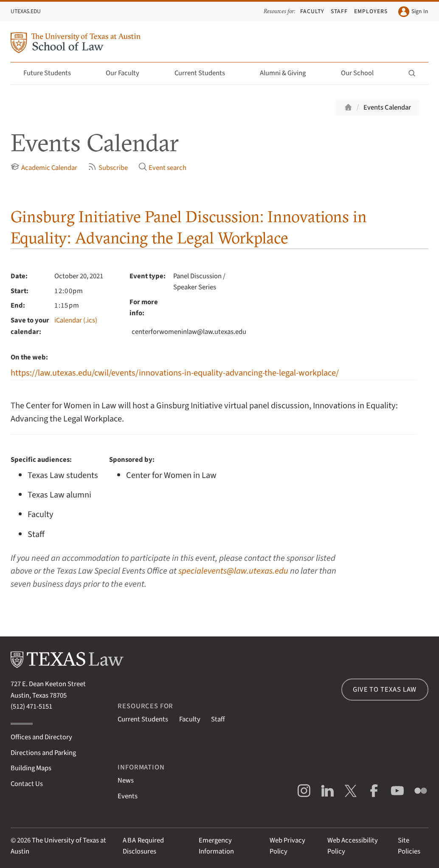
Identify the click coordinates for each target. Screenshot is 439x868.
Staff (339, 11)
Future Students (52, 73)
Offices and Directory (41, 737)
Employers (371, 11)
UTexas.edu (26, 11)
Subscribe (108, 168)
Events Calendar (387, 107)
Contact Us (27, 784)
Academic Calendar (44, 168)
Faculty (312, 11)
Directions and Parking (43, 753)
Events (128, 796)
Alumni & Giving (288, 73)
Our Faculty (127, 73)
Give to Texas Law (385, 690)
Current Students (205, 73)
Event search (163, 168)
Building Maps (31, 768)
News (126, 780)
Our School (362, 73)
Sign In (413, 12)
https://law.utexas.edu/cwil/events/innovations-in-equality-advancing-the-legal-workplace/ (175, 373)
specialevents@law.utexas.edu (233, 571)
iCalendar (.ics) (76, 320)
